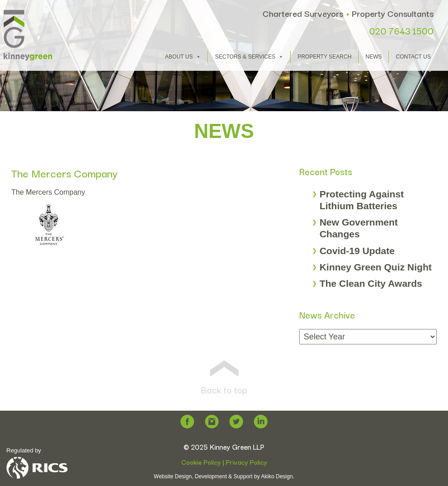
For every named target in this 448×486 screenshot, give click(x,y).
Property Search (324, 57)
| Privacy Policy (244, 462)
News (374, 57)
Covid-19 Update (357, 251)
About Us (183, 57)
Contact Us (413, 57)
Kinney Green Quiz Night (376, 267)
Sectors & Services (249, 57)
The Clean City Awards (371, 283)
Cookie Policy (201, 462)
